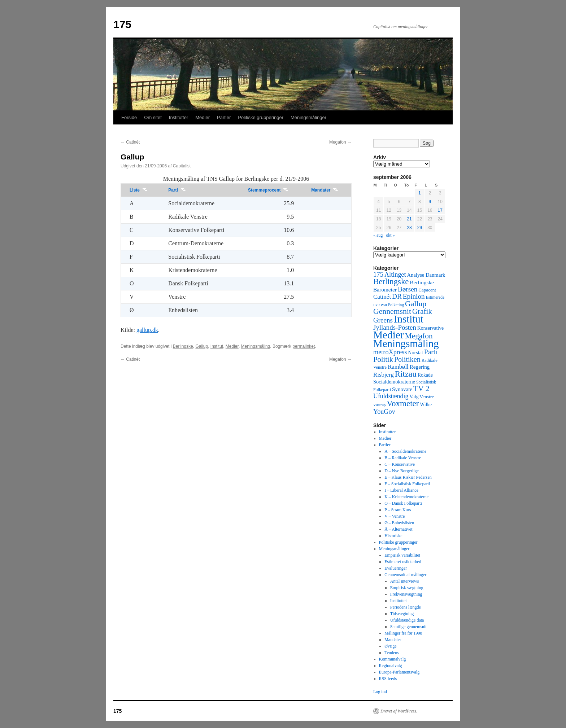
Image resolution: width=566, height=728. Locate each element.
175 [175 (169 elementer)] (378, 274)
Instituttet (399, 601)
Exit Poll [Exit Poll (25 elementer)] (380, 305)
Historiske (393, 536)
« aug (378, 235)
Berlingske (183, 346)
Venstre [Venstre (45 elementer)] (427, 397)
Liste (139, 190)
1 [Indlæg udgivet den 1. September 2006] (420, 193)
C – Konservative (400, 464)
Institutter (178, 117)
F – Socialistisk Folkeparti (407, 484)
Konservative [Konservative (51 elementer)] (430, 328)
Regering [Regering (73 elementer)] (420, 367)
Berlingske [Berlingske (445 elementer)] (391, 282)
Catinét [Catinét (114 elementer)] (382, 297)
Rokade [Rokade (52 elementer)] (425, 375)
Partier (224, 117)
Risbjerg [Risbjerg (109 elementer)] (384, 375)
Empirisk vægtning (407, 588)
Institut (217, 346)
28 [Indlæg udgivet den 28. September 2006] (409, 228)
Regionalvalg (391, 666)
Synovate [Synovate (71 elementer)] (402, 389)
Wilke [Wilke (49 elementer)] (426, 405)
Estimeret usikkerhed (403, 562)
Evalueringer (396, 568)
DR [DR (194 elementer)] (397, 296)
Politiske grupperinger (261, 117)
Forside (129, 117)
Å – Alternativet (398, 529)
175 (122, 24)
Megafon (340, 142)
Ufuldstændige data (407, 620)
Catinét (130, 142)
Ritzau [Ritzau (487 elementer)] (406, 374)
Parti (177, 190)
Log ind (380, 692)
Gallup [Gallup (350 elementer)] (416, 304)
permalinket (304, 346)
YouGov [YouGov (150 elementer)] (384, 412)
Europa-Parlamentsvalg (399, 672)
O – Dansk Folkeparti (403, 503)
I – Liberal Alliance (401, 490)
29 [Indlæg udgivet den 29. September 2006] (420, 228)
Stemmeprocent (268, 190)
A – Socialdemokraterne (405, 451)
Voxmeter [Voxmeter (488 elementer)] (403, 403)
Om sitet (153, 117)
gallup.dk (147, 330)
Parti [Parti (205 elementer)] (431, 352)
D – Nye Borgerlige (402, 471)
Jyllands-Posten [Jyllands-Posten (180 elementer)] (395, 327)
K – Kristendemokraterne (406, 497)
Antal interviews (405, 581)
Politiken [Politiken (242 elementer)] (407, 359)
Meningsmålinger (308, 117)
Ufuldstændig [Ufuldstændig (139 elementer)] (391, 396)
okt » (390, 235)
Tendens (392, 653)
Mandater (325, 190)
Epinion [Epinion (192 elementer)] (414, 296)
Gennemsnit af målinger (405, 575)
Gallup (202, 346)
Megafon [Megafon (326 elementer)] (419, 336)
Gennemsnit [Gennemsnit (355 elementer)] (392, 311)
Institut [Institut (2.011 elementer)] (409, 319)
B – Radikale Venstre (403, 458)
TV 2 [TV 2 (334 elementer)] (421, 389)
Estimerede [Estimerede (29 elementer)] (435, 297)
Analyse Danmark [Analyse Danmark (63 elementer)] (426, 275)
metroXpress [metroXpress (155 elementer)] (390, 352)
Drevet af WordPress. (399, 711)
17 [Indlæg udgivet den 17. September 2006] (440, 210)
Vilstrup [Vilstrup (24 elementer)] (379, 405)
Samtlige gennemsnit (408, 627)
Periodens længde (406, 607)
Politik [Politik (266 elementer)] (383, 359)
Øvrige (390, 646)
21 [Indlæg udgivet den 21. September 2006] (409, 219)
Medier (203, 117)
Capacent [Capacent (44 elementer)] (427, 290)
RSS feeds (388, 679)
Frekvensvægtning (406, 594)
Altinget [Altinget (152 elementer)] (395, 275)
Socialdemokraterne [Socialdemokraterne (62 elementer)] (394, 382)
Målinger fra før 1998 (403, 633)
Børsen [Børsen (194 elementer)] (408, 289)
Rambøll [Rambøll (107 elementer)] (398, 367)
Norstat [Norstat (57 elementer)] (415, 352)
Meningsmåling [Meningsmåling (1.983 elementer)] (406, 343)
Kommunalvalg (393, 659)
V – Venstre (395, 516)
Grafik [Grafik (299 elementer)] (422, 311)
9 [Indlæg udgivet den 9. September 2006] (430, 202)
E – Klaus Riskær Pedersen (408, 477)
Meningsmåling (256, 346)
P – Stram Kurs (398, 510)
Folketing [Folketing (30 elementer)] (396, 305)
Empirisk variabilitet (402, 555)
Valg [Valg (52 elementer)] (414, 397)
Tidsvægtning (402, 614)
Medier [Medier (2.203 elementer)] (389, 335)
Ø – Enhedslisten (399, 523)
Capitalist (182, 166)
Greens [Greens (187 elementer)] (383, 320)
